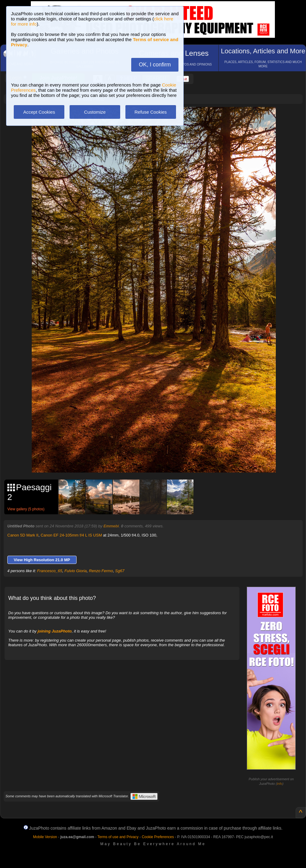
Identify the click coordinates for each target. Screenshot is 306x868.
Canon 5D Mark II (23, 535)
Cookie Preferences (158, 837)
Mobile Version (45, 837)
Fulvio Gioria (76, 571)
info (280, 784)
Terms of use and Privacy (118, 837)
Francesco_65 (50, 571)
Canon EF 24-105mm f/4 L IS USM (71, 535)
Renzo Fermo (101, 571)
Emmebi (111, 526)
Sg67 (120, 571)
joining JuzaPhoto (55, 631)
